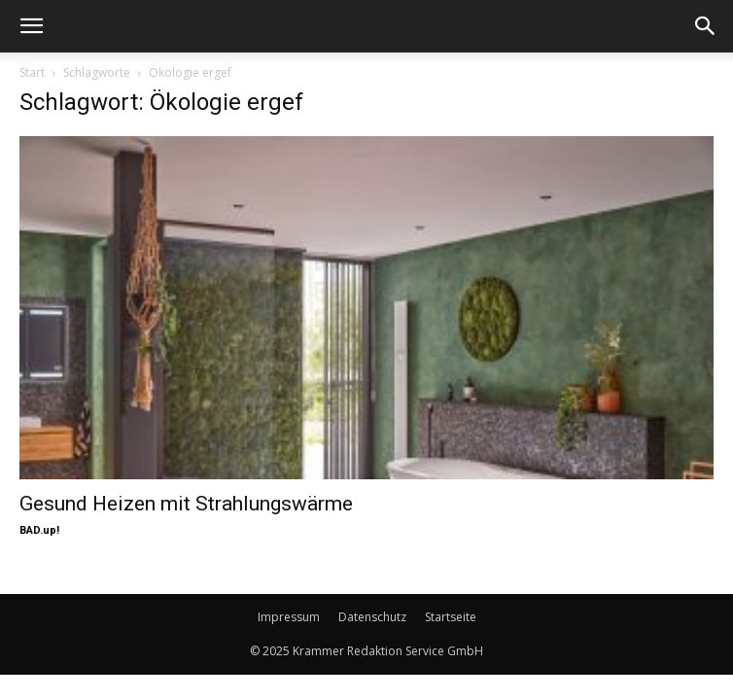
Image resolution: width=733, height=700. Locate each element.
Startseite (451, 617)
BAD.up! (39, 530)
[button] (31, 26)
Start (32, 72)
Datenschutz (372, 617)
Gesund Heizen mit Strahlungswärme (186, 504)
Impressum (289, 617)
